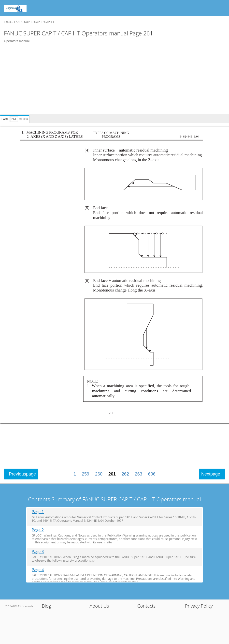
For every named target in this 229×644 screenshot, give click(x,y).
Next (211, 474)
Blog (46, 606)
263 (139, 474)
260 (99, 474)
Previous (22, 474)
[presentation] (15, 118)
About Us (99, 606)
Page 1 (38, 512)
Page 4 (38, 570)
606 (152, 474)
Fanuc (8, 22)
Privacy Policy (199, 606)
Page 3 (38, 552)
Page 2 (38, 530)
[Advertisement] (113, 80)
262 (125, 474)
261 (112, 474)
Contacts (147, 606)
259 (86, 474)
